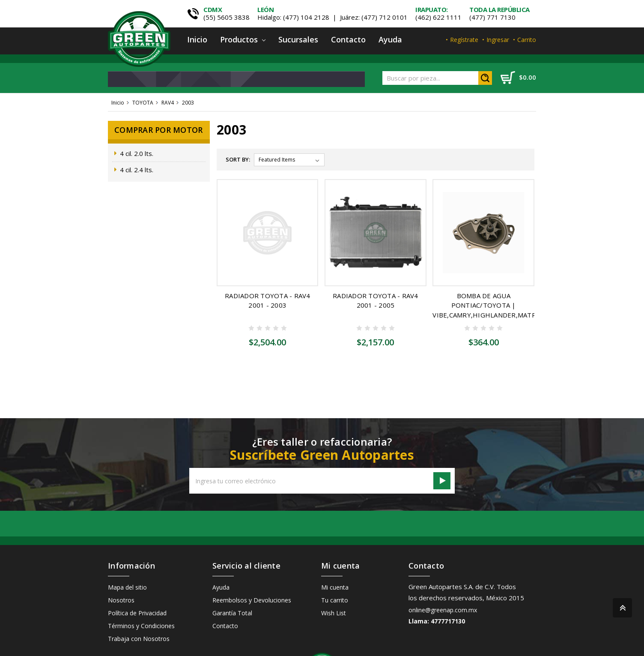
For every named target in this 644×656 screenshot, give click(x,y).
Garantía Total (232, 574)
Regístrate (464, 40)
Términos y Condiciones (141, 587)
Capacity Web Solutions (505, 644)
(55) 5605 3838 (227, 17)
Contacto (348, 39)
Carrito (527, 40)
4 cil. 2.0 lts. (137, 153)
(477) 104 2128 (306, 17)
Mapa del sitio (127, 549)
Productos (243, 39)
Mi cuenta (335, 549)
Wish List (334, 574)
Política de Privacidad (137, 574)
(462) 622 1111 (438, 17)
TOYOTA (143, 103)
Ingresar (498, 40)
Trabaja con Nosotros (139, 600)
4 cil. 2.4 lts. (137, 170)
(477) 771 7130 (492, 17)
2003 (188, 103)
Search (485, 78)
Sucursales (298, 39)
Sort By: (238, 159)
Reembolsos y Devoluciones (252, 562)
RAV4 (168, 103)
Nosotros (121, 562)
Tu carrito (335, 562)
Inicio (197, 39)
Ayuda (390, 39)
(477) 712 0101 (385, 17)
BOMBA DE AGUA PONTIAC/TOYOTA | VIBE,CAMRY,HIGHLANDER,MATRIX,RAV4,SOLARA (510, 305)
